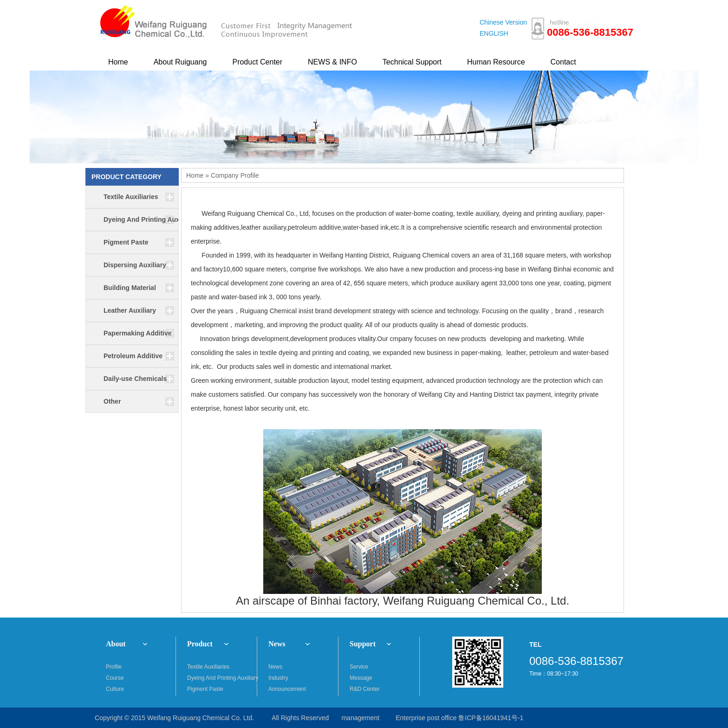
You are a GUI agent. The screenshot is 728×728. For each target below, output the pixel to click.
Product (200, 644)
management (360, 718)
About (116, 644)
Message (361, 678)
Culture (115, 689)
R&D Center (365, 689)
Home (118, 62)
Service (359, 667)
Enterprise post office (426, 718)
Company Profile (235, 175)
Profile (114, 667)
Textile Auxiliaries (208, 667)
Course (115, 678)
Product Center (257, 62)
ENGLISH (494, 33)
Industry (278, 678)
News (277, 644)
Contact (563, 62)
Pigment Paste (205, 689)
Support (363, 644)
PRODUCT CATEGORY (127, 177)
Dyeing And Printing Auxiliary (222, 678)
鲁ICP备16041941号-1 (491, 718)
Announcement (287, 689)
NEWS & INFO (332, 62)
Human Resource (496, 62)
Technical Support (412, 62)
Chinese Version (503, 22)
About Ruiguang (180, 62)
